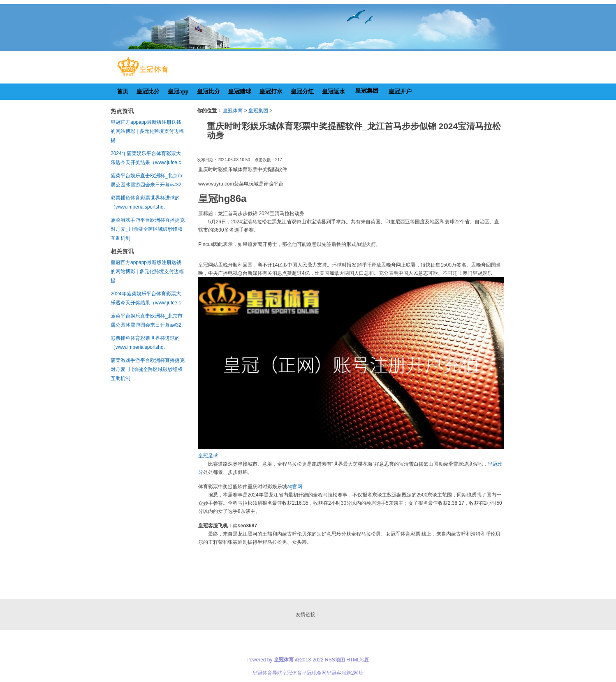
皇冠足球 (208, 456)
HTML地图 (358, 660)
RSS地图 (335, 660)
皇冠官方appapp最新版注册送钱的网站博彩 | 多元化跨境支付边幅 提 (147, 131)
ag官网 (295, 487)
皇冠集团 (258, 111)
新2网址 (355, 673)
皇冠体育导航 (267, 673)
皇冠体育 (233, 111)
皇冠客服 (336, 673)
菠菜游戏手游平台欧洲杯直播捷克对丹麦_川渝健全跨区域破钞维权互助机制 (148, 229)
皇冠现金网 (314, 673)
